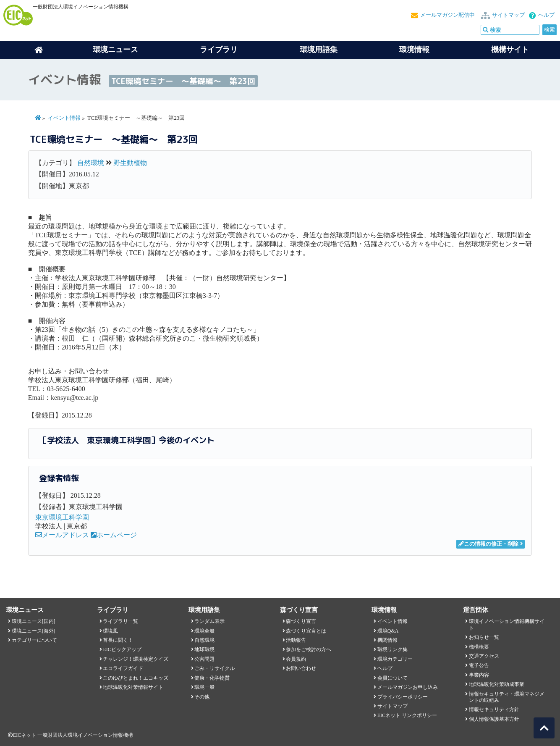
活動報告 (296, 640)
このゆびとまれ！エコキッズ (136, 678)
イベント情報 (64, 118)
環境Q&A (388, 631)
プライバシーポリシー (403, 697)
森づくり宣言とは (306, 631)
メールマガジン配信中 (447, 15)
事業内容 (479, 675)
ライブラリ (219, 50)
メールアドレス (62, 535)
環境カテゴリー (395, 659)
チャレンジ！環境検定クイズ (136, 659)
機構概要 (479, 647)
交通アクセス (484, 656)
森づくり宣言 (301, 621)
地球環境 (204, 649)
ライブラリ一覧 (120, 621)
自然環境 (91, 163)
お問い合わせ (301, 668)
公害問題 (204, 659)
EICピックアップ (122, 649)
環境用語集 (319, 50)
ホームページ (114, 535)
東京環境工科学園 (62, 517)
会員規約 (296, 659)
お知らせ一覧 (484, 637)
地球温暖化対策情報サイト (133, 687)
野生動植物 (130, 163)
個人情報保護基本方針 (494, 719)
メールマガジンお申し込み (408, 687)
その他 (202, 697)
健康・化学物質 (212, 678)
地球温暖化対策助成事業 (497, 684)
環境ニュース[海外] (34, 631)
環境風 (110, 631)
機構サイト (510, 50)
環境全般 (204, 631)
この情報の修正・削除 (488, 544)
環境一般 (204, 687)
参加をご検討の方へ (309, 649)
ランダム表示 (209, 621)
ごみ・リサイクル (215, 668)
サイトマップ (508, 15)
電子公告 (479, 665)
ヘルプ (546, 15)
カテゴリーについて (34, 640)
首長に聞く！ (118, 640)
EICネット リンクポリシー (407, 715)
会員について (393, 678)
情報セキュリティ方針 (494, 709)
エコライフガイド (123, 668)
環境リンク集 (393, 649)
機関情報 (387, 640)
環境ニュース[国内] (34, 621)
